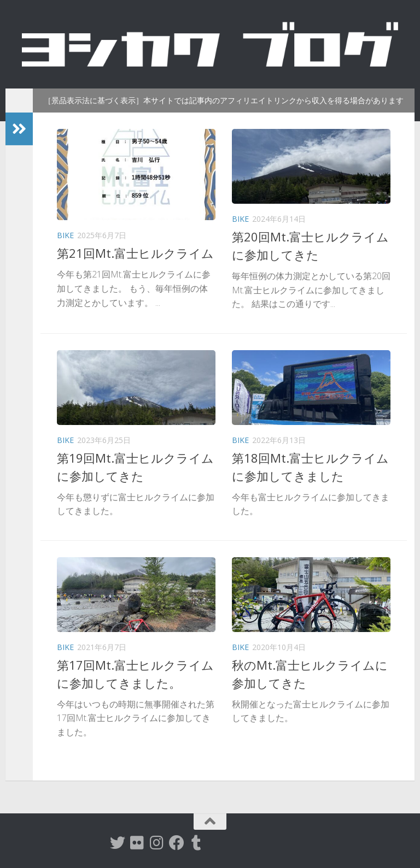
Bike (65, 235)
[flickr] (137, 843)
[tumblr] (196, 843)
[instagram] (157, 843)
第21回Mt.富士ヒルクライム (135, 253)
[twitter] (118, 843)
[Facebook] (177, 843)
